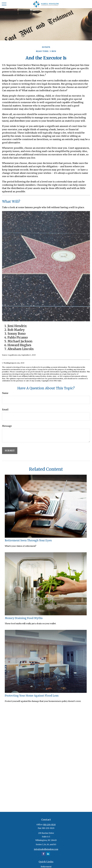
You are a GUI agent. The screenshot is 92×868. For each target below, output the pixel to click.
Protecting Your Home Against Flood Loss (32, 696)
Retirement (46, 867)
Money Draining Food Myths (24, 618)
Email (5, 409)
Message (7, 426)
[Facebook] (43, 854)
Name (5, 393)
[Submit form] (10, 451)
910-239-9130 (49, 825)
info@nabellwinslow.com (46, 849)
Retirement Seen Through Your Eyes (28, 540)
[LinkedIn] (48, 854)
